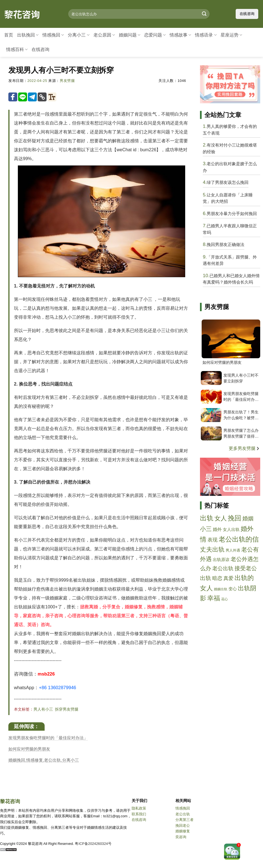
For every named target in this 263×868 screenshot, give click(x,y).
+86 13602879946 (57, 687)
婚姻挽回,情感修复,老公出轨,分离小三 (44, 760)
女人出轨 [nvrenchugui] (231, 529)
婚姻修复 (183, 831)
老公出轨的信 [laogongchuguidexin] (239, 539)
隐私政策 (139, 808)
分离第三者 (184, 820)
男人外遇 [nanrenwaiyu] (233, 550)
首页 (9, 35)
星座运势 (231, 35)
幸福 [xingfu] (214, 598)
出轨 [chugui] (207, 518)
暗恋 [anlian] (217, 578)
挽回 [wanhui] (235, 518)
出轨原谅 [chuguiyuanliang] (221, 559)
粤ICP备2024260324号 (93, 844)
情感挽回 (53, 35)
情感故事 (180, 35)
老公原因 (104, 35)
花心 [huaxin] (225, 599)
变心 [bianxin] (233, 589)
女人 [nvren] (221, 518)
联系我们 (139, 814)
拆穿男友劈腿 (67, 709)
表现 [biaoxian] (213, 540)
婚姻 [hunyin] (248, 518)
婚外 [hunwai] (217, 529)
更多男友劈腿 (244, 448)
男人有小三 (43, 709)
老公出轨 (183, 814)
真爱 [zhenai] (228, 578)
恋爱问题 (155, 35)
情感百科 (17, 49)
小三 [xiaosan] (206, 529)
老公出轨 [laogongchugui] (223, 568)
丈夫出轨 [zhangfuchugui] (212, 550)
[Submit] (204, 14)
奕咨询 (181, 837)
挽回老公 (183, 826)
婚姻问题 (130, 35)
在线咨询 (40, 49)
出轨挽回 (28, 35)
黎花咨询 (22, 14)
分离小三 (79, 35)
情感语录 (206, 35)
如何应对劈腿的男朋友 (29, 749)
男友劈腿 (67, 81)
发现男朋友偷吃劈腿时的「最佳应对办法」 (48, 738)
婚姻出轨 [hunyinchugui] (221, 589)
